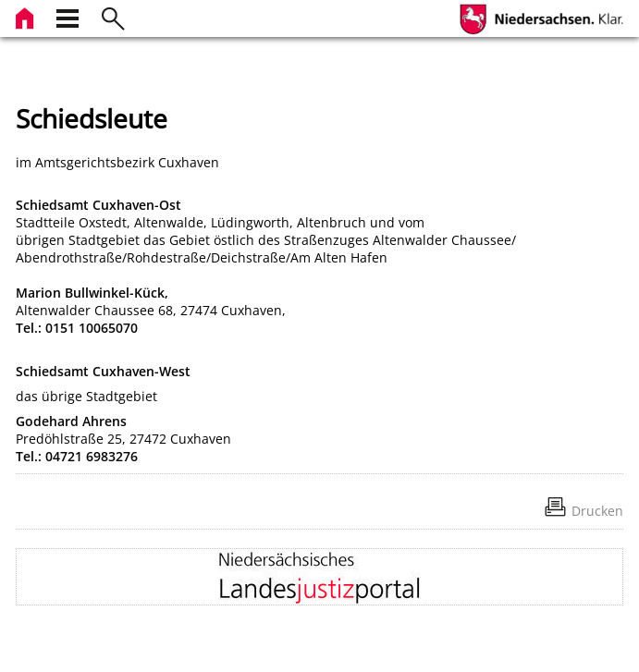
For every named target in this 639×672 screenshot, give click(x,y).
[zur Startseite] (27, 16)
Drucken (597, 511)
